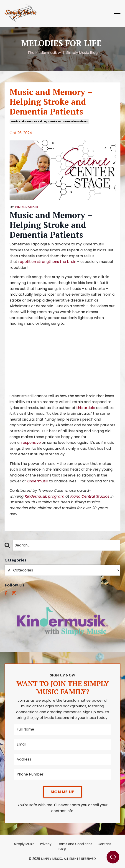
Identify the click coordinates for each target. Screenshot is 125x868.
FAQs (62, 849)
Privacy (46, 844)
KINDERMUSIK (27, 207)
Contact (104, 844)
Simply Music (24, 844)
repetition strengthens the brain (47, 262)
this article (86, 408)
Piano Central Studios (90, 496)
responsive (31, 443)
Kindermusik (37, 481)
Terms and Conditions (75, 844)
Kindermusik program (45, 496)
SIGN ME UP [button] (63, 792)
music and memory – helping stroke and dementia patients (49, 121)
